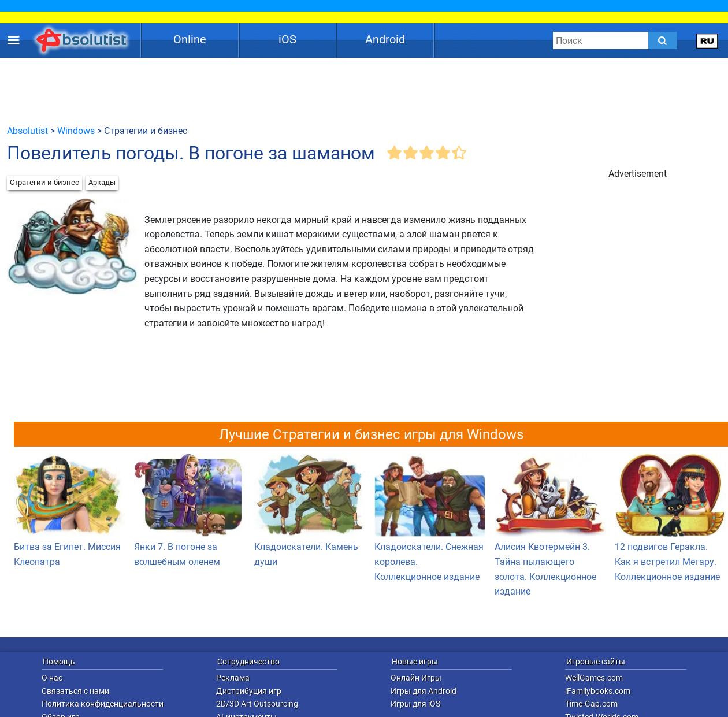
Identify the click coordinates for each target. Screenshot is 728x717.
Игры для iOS (415, 704)
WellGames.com (594, 678)
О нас (52, 678)
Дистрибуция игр (249, 691)
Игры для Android (424, 691)
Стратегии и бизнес (44, 182)
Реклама (233, 678)
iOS (287, 39)
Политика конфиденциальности (103, 704)
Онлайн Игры (416, 678)
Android (385, 39)
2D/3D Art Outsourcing (257, 704)
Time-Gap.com (591, 704)
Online (190, 39)
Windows (76, 131)
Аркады (102, 182)
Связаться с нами (75, 691)
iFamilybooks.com (598, 691)
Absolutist (27, 131)
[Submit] (663, 40)
